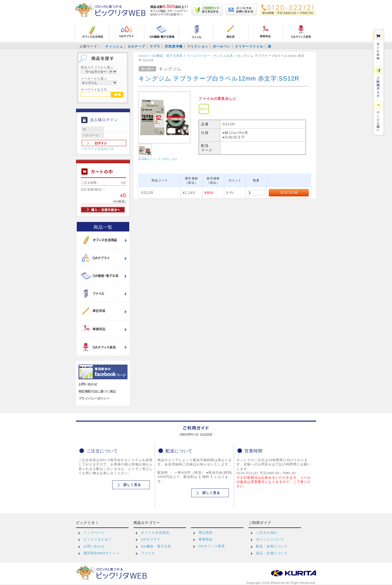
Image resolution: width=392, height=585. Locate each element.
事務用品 (206, 539)
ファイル (148, 553)
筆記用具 (206, 533)
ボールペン (222, 46)
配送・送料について (272, 546)
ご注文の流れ (267, 533)
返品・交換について (272, 553)
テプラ (155, 46)
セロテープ (136, 46)
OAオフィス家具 (212, 546)
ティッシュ (114, 46)
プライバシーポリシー (94, 398)
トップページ (94, 533)
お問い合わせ (88, 384)
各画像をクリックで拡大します (158, 159)
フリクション (198, 46)
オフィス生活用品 (155, 533)
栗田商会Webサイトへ (101, 553)
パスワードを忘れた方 (98, 149)
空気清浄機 (174, 46)
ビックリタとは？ (98, 539)
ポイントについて (270, 539)
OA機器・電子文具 (156, 546)
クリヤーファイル (249, 46)
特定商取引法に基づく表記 (97, 391)
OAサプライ (151, 539)
